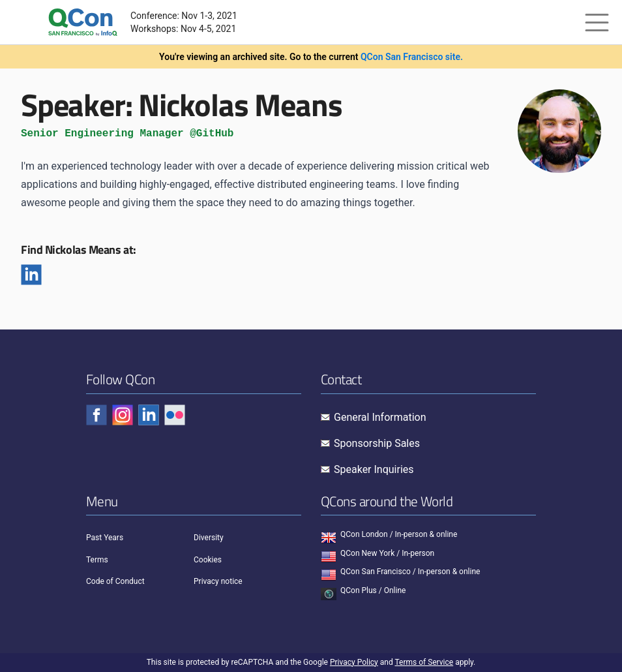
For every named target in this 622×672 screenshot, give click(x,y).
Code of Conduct (115, 581)
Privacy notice (218, 581)
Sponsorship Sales (377, 443)
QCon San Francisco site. (412, 57)
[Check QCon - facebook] (96, 415)
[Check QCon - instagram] (123, 415)
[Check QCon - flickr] (175, 415)
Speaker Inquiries (374, 469)
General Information (380, 417)
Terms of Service (424, 662)
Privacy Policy (354, 662)
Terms (97, 560)
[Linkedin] (31, 275)
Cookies (208, 560)
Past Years (105, 538)
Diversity (209, 538)
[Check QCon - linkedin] (149, 415)
